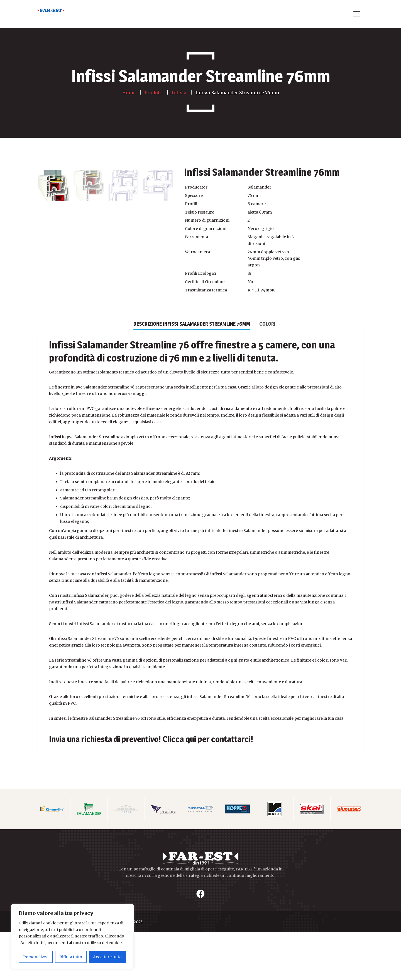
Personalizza (36, 957)
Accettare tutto (107, 957)
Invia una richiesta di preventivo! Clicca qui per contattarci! (151, 787)
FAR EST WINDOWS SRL (61, 970)
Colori (267, 372)
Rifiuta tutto (71, 957)
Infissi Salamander (89, 393)
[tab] (192, 371)
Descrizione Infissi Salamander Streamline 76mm (192, 372)
